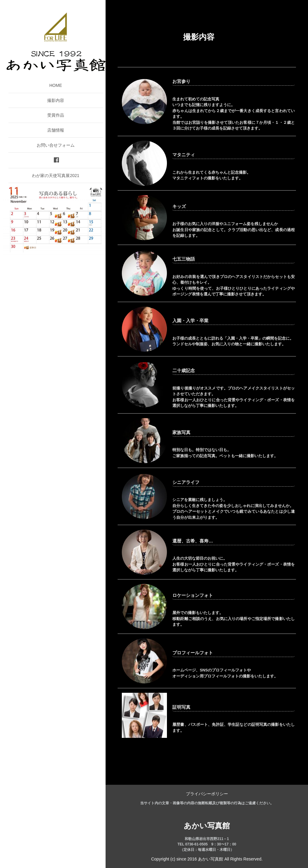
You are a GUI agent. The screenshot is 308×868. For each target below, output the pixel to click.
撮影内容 (56, 100)
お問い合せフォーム (56, 145)
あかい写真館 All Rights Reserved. (230, 859)
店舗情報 (56, 130)
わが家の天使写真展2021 (55, 176)
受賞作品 (56, 115)
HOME (56, 85)
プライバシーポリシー (207, 794)
